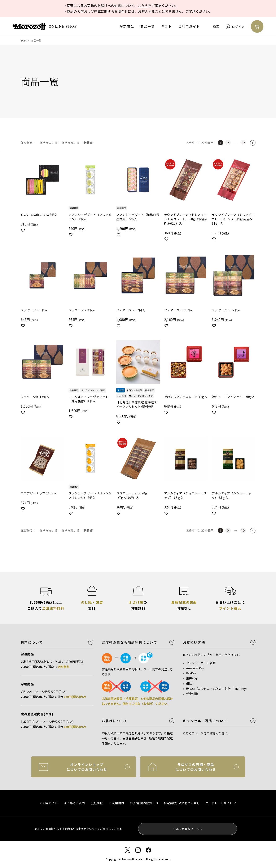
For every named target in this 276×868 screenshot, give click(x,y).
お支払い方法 (194, 642)
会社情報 (97, 803)
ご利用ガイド (189, 26)
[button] (253, 143)
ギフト (167, 26)
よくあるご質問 (74, 803)
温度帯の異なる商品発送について (130, 642)
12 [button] (243, 143)
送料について (32, 642)
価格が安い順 (49, 143)
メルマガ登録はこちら (188, 829)
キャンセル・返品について (205, 721)
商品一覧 (148, 26)
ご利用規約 (117, 803)
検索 (216, 26)
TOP (23, 40)
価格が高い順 (71, 143)
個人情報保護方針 (142, 803)
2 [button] (228, 143)
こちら (143, 5)
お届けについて (115, 721)
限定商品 (127, 26)
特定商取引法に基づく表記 (182, 803)
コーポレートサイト (219, 803)
